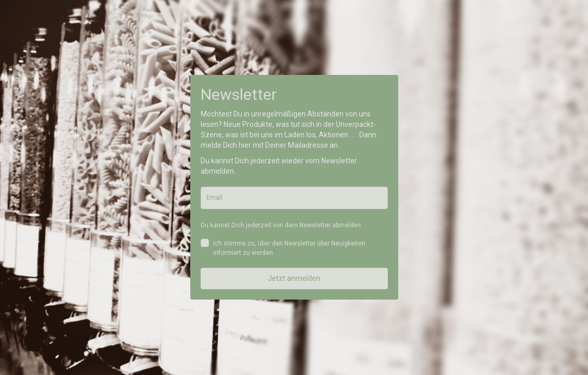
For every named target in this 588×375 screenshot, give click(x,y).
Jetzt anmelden (294, 278)
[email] (294, 198)
